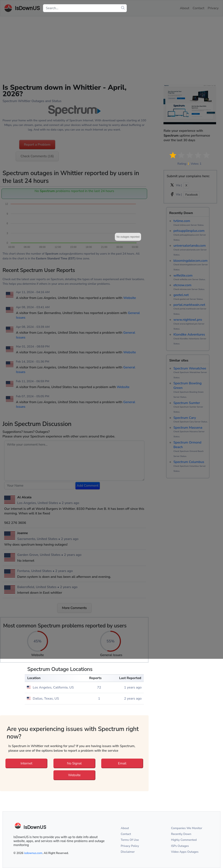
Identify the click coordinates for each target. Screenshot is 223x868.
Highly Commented (184, 840)
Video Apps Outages (185, 852)
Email (122, 763)
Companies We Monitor (187, 828)
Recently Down (181, 834)
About (125, 828)
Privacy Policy (130, 846)
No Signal (74, 763)
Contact (126, 834)
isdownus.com (33, 853)
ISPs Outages (180, 846)
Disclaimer (128, 852)
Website (74, 775)
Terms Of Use (130, 840)
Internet (26, 763)
